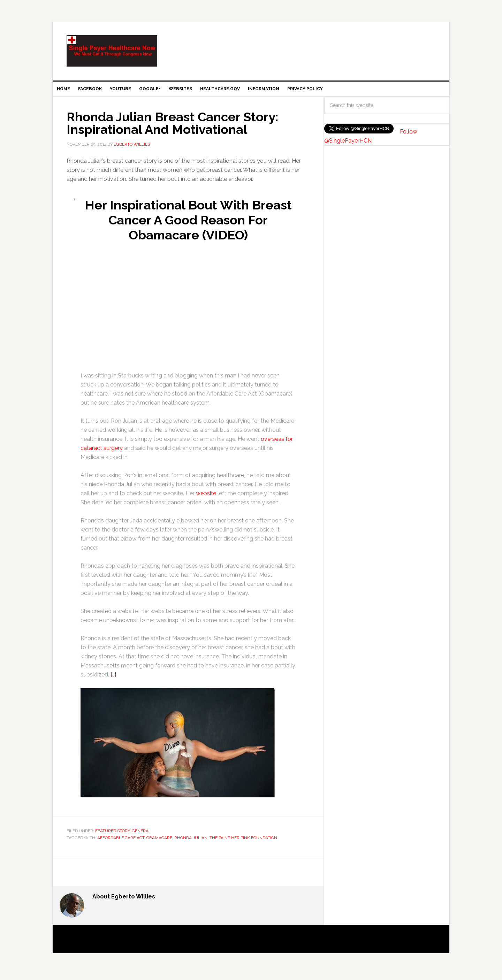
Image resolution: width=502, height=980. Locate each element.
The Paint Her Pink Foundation (243, 843)
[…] (113, 680)
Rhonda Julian (191, 843)
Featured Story (112, 836)
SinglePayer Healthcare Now (112, 51)
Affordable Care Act (121, 843)
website (206, 499)
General (141, 836)
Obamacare (159, 843)
